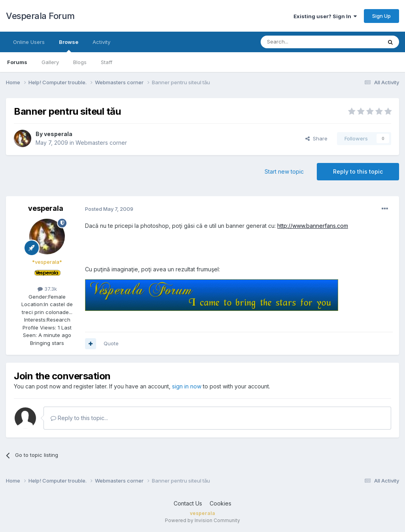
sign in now (187, 386)
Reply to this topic (358, 171)
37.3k (47, 289)
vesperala (58, 134)
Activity (101, 42)
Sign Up (381, 16)
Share (316, 138)
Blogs (80, 62)
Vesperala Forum (40, 16)
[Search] (301, 42)
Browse (69, 45)
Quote (111, 343)
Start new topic (284, 171)
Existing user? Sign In (325, 16)
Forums (17, 62)
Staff (107, 62)
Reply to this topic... (79, 418)
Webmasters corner (101, 143)
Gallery (50, 62)
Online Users (29, 42)
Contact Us (188, 503)
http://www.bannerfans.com (313, 226)
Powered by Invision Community (202, 520)
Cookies (220, 503)
